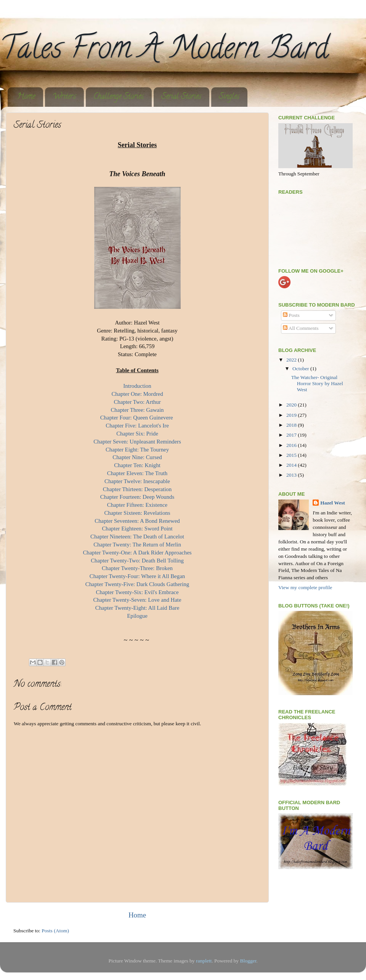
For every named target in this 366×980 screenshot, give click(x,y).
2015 (292, 455)
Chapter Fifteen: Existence (137, 505)
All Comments (301, 328)
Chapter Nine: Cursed (137, 457)
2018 (292, 425)
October (301, 369)
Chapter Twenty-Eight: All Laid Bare (137, 608)
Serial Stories (181, 97)
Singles (229, 97)
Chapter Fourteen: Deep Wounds (137, 497)
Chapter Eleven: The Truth (137, 473)
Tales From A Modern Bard (164, 51)
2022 (292, 360)
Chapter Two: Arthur (137, 402)
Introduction (137, 386)
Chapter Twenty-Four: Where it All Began (137, 576)
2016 (292, 445)
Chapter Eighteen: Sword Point (137, 529)
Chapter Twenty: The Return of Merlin (137, 545)
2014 (292, 465)
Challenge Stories (119, 97)
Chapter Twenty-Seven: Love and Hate (137, 600)
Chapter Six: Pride (137, 434)
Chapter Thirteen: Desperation (137, 489)
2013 (292, 475)
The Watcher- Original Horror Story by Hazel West (317, 383)
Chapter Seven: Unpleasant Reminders (137, 442)
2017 (292, 435)
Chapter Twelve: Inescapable (137, 481)
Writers (64, 97)
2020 (292, 405)
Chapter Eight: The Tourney (137, 450)
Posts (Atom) (55, 931)
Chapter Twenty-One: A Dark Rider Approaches (137, 553)
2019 (292, 415)
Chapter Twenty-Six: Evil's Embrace (137, 592)
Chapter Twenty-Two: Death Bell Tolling (137, 561)
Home (26, 97)
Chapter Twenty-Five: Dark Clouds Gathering (137, 584)
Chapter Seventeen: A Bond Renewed (137, 521)
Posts (291, 315)
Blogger (248, 961)
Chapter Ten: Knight (137, 465)
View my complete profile (305, 587)
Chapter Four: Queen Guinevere (137, 418)
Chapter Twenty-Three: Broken (137, 568)
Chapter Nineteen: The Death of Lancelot (137, 537)
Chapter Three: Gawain (137, 410)
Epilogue (137, 616)
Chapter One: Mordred (137, 394)
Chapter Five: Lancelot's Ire (137, 426)
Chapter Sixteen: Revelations (137, 513)
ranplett (204, 961)
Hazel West (333, 503)
